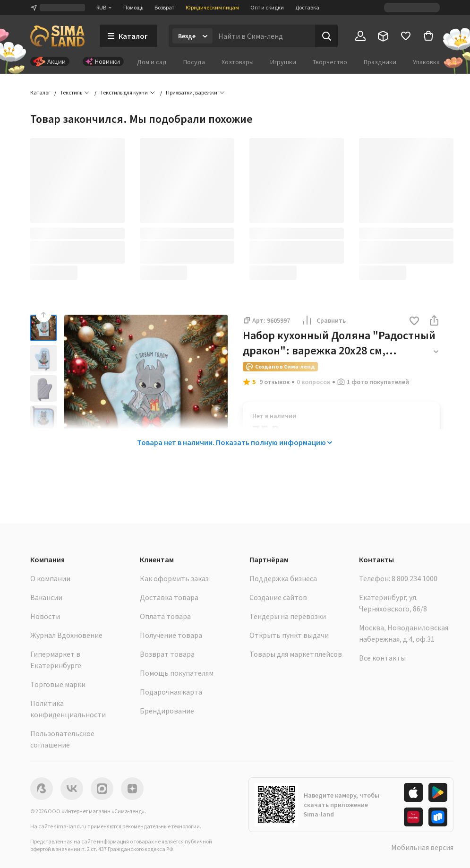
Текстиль (71, 92)
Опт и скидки (267, 7)
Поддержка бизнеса (283, 578)
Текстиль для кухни (124, 92)
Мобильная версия (422, 847)
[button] (414, 322)
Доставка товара (169, 597)
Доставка (307, 7)
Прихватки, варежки (192, 92)
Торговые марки (58, 684)
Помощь (133, 7)
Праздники (380, 62)
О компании (50, 578)
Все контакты (382, 658)
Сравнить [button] (324, 320)
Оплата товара (165, 616)
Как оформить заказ (174, 578)
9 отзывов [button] (274, 382)
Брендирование (167, 711)
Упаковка (426, 62)
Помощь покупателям (177, 673)
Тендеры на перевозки (288, 616)
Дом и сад (152, 62)
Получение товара (171, 635)
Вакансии (46, 597)
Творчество (330, 62)
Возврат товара (167, 654)
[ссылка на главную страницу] (57, 36)
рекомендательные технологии (161, 826)
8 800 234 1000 (414, 578)
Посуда (194, 62)
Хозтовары (238, 62)
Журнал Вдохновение (66, 635)
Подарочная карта (171, 692)
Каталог (40, 92)
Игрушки (283, 62)
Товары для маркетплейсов (296, 654)
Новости (45, 616)
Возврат (164, 7)
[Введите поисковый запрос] (264, 36)
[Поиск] (326, 36)
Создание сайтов (278, 597)
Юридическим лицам (212, 7)
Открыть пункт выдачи (289, 635)
